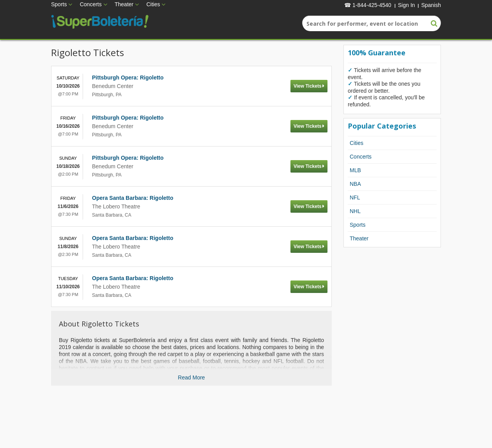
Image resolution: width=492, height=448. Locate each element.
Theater (124, 4)
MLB (355, 170)
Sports (59, 4)
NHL (355, 211)
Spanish (431, 5)
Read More (191, 377)
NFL (355, 198)
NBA (355, 184)
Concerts (91, 4)
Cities (153, 4)
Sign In (407, 5)
